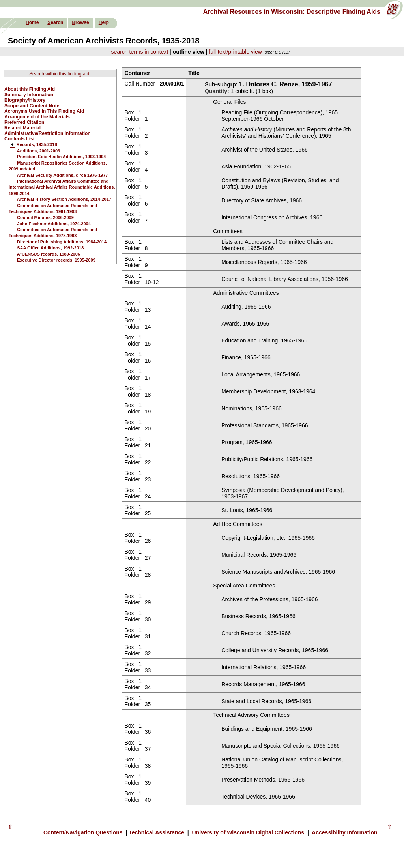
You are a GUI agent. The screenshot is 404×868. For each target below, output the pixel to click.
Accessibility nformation (344, 832)
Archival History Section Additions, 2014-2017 (64, 199)
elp (104, 22)
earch (55, 22)
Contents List (20, 139)
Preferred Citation (24, 122)
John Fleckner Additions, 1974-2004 (54, 224)
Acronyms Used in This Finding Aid (44, 111)
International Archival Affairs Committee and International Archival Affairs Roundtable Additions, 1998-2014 (62, 187)
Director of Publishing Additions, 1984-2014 (62, 242)
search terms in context (140, 52)
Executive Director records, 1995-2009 (56, 260)
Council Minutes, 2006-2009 (45, 217)
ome (32, 22)
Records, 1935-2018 (37, 145)
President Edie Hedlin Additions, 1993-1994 (61, 157)
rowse (80, 22)
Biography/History (25, 100)
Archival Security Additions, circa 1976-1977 (63, 175)
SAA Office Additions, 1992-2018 (50, 248)
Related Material (22, 128)
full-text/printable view (235, 52)
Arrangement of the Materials (37, 117)
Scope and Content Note (32, 106)
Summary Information (29, 95)
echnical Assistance (157, 832)
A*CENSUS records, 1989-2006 (49, 254)
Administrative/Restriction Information (48, 133)
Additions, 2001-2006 (38, 151)
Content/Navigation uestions (84, 832)
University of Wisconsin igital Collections (248, 832)
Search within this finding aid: (60, 74)
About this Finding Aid (30, 89)
